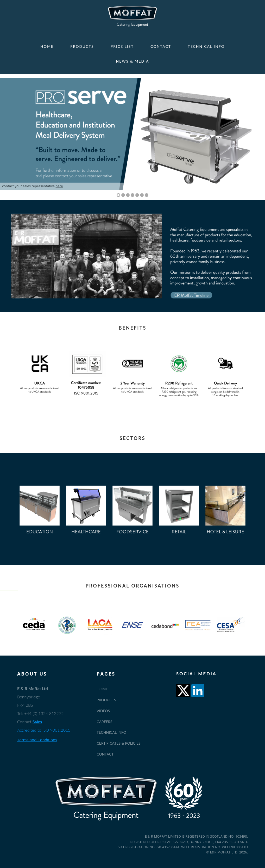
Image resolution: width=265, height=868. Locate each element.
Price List (122, 46)
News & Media (132, 61)
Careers (104, 722)
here (59, 186)
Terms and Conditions (37, 740)
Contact (161, 46)
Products (82, 46)
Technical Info (206, 46)
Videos (103, 711)
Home (47, 46)
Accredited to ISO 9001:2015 (44, 730)
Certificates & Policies (119, 743)
